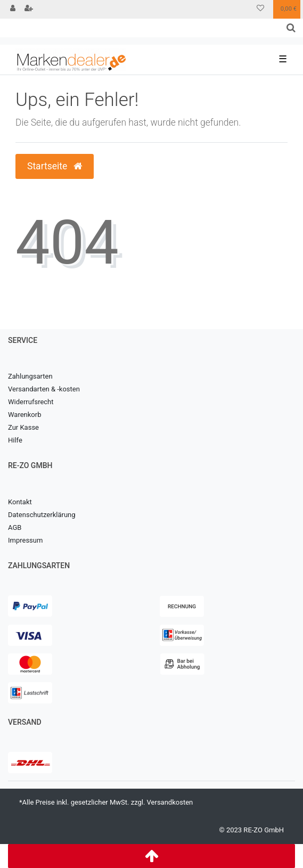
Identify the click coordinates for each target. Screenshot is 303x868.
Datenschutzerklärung (42, 515)
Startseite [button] (55, 166)
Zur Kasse (23, 427)
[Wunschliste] (260, 9)
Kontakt (20, 502)
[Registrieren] (29, 9)
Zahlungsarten (30, 376)
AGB (15, 527)
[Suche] (291, 28)
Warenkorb (24, 415)
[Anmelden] (13, 9)
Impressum (25, 540)
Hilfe (15, 440)
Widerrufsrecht (31, 402)
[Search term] (140, 28)
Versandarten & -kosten (44, 389)
